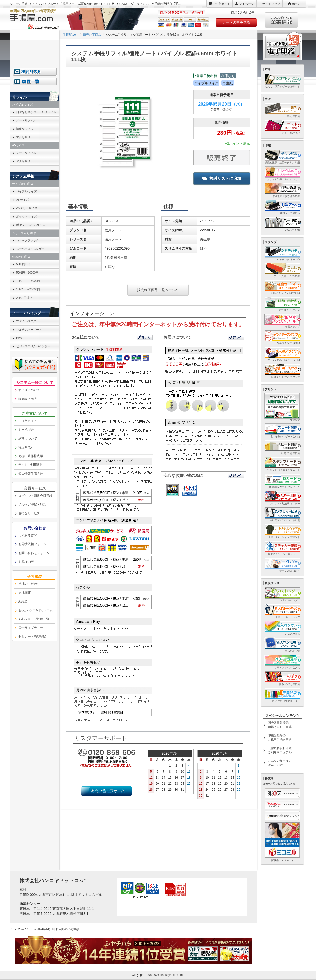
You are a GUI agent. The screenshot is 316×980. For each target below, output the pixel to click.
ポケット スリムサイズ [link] (31, 225)
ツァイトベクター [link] (27, 321)
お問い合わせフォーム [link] (34, 553)
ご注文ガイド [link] (28, 421)
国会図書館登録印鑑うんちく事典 (280, 725)
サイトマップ (271, 4)
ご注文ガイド (221, 4)
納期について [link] (28, 438)
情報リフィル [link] (25, 129)
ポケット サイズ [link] (26, 217)
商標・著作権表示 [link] (31, 456)
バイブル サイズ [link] (26, 191)
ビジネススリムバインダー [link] (33, 346)
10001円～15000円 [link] (28, 281)
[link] (35, 611)
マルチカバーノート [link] (29, 330)
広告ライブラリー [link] (31, 628)
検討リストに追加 (222, 178)
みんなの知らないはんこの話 (280, 763)
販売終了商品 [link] (28, 399)
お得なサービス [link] (29, 513)
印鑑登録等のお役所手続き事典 (280, 737)
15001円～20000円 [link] (28, 289)
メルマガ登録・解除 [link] (32, 505)
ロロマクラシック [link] (27, 240)
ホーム (296, 4)
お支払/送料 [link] (26, 430)
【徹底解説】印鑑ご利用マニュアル (280, 750)
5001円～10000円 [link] (27, 273)
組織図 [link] (23, 601)
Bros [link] (19, 338)
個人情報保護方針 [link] (31, 474)
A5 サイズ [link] (22, 200)
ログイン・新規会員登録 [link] (35, 496)
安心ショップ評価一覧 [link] (34, 619)
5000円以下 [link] (23, 264)
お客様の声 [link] (26, 562)
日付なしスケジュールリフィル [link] (36, 112)
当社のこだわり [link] (29, 584)
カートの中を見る (236, 22)
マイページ (246, 4)
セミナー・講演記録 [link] (32, 636)
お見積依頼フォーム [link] (32, 544)
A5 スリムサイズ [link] (27, 208)
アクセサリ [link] (23, 137)
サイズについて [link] (29, 390)
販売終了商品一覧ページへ (158, 290)
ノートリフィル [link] (26, 120)
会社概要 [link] (24, 593)
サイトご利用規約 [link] (31, 465)
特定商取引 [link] (26, 447)
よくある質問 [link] (28, 535)
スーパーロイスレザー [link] (30, 249)
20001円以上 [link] (24, 298)
